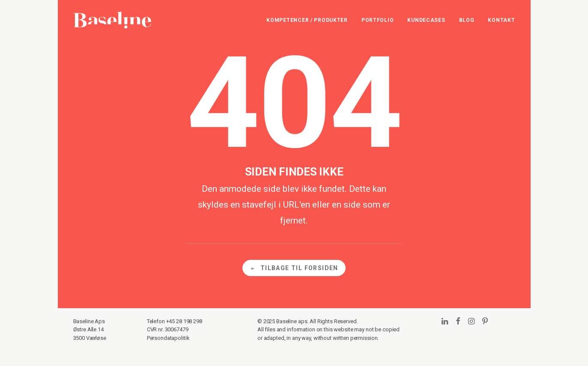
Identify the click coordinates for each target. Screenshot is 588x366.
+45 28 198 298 (184, 321)
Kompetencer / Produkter (307, 20)
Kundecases (426, 20)
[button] (445, 322)
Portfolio (378, 20)
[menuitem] (310, 20)
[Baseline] (113, 20)
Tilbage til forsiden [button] (294, 268)
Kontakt (501, 20)
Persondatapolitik (168, 338)
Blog (467, 20)
